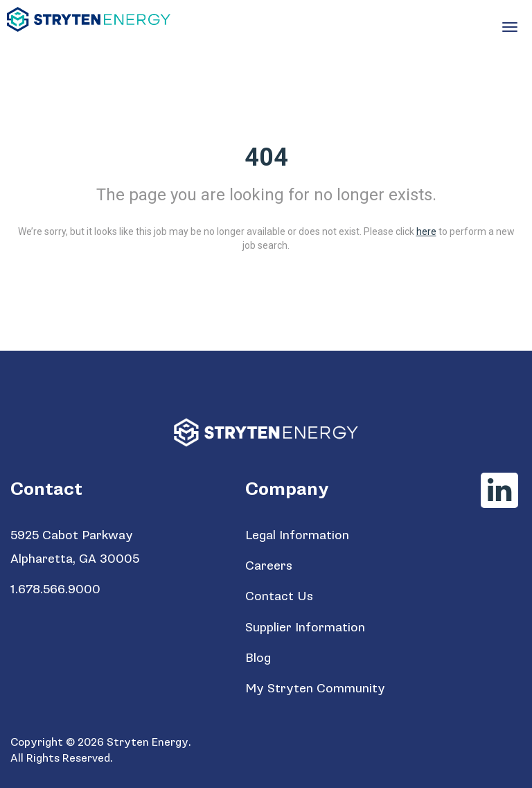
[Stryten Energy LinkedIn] (499, 490)
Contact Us (279, 596)
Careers (269, 566)
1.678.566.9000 (55, 589)
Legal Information (297, 535)
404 (266, 157)
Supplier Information (305, 628)
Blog (258, 658)
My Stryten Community (315, 689)
